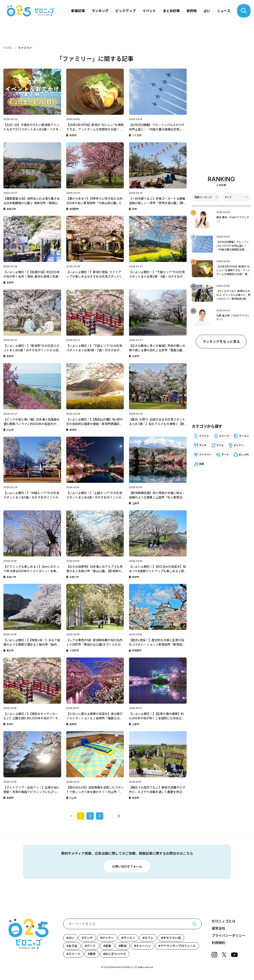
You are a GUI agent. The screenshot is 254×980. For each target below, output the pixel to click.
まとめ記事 (171, 11)
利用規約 (218, 943)
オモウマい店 (172, 938)
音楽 (202, 464)
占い (207, 11)
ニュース (224, 11)
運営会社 (218, 928)
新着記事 (78, 11)
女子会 (73, 946)
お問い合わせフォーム (127, 866)
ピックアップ (126, 11)
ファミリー (205, 455)
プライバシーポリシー (229, 936)
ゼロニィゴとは (224, 921)
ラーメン (244, 436)
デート (225, 455)
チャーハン (144, 946)
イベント (149, 11)
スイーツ (224, 436)
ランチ (203, 445)
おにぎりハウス (116, 954)
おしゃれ (244, 455)
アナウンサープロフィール (178, 946)
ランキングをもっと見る (221, 342)
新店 (124, 946)
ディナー (239, 445)
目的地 (192, 11)
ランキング (100, 11)
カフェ (220, 445)
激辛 (93, 954)
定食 (108, 946)
